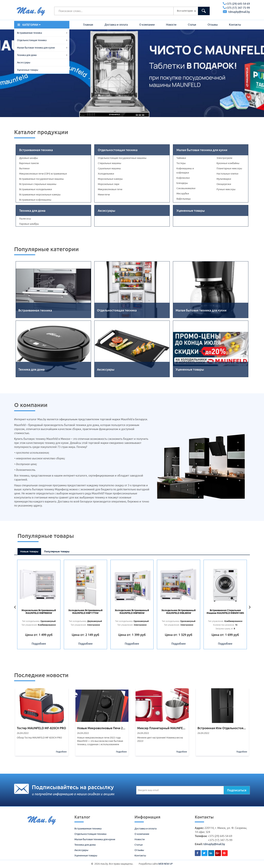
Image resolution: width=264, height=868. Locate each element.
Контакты (235, 25)
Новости (171, 25)
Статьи (192, 25)
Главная (88, 25)
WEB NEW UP (166, 864)
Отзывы (213, 25)
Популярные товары (57, 551)
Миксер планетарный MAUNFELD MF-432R (162, 728)
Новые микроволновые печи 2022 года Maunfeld (102, 728)
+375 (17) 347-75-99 (236, 8)
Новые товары (29, 551)
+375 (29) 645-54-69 (236, 4)
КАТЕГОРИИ (29, 25)
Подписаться (237, 790)
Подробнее (39, 644)
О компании (147, 25)
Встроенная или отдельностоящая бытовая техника (222, 728)
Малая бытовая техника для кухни (36, 48)
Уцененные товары (28, 70)
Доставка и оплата (116, 25)
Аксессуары (24, 62)
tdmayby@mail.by (236, 12)
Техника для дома (27, 55)
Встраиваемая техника (29, 33)
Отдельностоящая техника (32, 40)
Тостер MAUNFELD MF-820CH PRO (41, 728)
